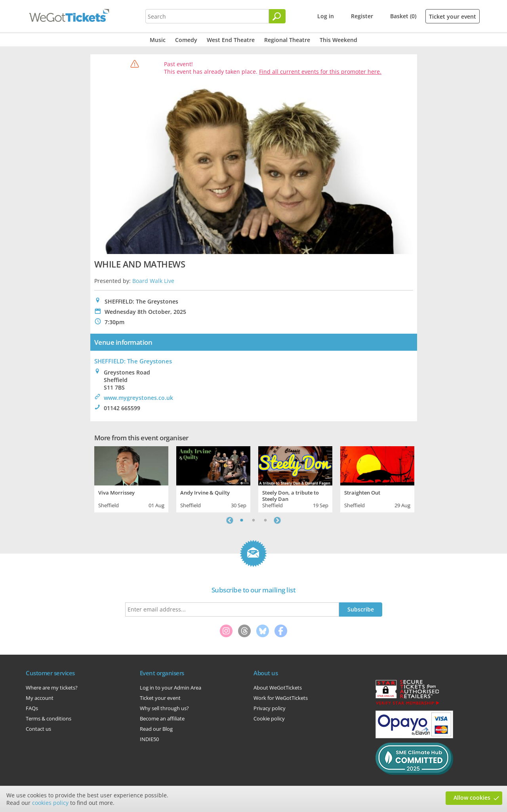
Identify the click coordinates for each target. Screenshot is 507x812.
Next (277, 520)
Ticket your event (453, 16)
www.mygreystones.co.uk (138, 398)
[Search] (277, 16)
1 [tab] (242, 520)
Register (362, 16)
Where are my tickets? (52, 688)
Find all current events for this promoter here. (320, 72)
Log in (326, 16)
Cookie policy (269, 718)
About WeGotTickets (278, 688)
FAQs (32, 708)
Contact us (38, 729)
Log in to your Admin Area (171, 688)
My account (40, 698)
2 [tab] (253, 520)
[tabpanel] (131, 478)
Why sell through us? (164, 708)
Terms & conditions (49, 718)
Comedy (186, 40)
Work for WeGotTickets (281, 698)
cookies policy (50, 803)
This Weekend (338, 40)
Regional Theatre (287, 40)
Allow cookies (472, 798)
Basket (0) (403, 16)
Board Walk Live (153, 281)
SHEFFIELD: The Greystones (133, 361)
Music (158, 40)
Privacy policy (270, 708)
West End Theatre (231, 40)
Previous (230, 520)
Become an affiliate (162, 718)
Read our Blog (156, 729)
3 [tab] (265, 520)
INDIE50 (149, 739)
